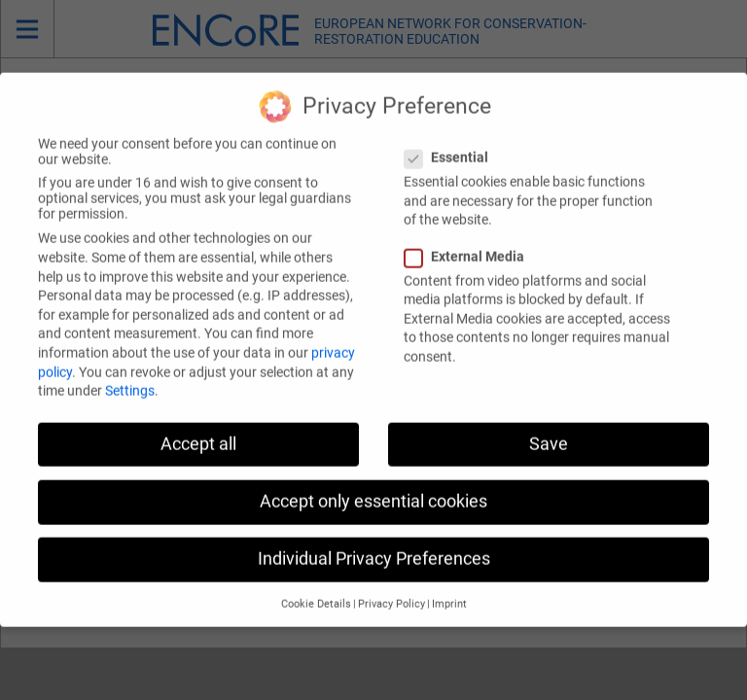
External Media (470, 234)
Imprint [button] (449, 583)
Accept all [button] (198, 422)
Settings (130, 369)
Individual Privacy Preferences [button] (374, 537)
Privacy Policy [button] (391, 583)
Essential (452, 136)
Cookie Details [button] (316, 583)
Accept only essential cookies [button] (373, 479)
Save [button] (549, 422)
